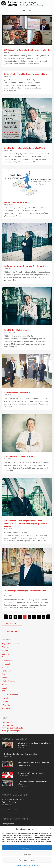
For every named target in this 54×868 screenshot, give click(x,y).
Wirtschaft (6, 708)
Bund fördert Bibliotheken (16, 330)
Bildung (5, 657)
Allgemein (6, 647)
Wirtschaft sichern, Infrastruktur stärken (32, 783)
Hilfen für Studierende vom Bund (19, 457)
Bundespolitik (7, 661)
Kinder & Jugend (9, 681)
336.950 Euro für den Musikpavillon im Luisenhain (33, 764)
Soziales (5, 688)
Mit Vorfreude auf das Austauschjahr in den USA (34, 744)
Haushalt (5, 678)
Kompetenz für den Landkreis (30, 773)
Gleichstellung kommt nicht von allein (21, 754)
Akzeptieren (27, 848)
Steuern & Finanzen (10, 695)
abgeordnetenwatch (10, 644)
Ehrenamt (6, 664)
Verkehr (5, 701)
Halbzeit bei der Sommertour (17, 393)
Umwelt (5, 698)
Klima (4, 684)
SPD (4, 691)
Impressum (36, 865)
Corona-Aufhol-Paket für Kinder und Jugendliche (26, 74)
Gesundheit (6, 674)
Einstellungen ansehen (27, 860)
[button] (51, 829)
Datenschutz (19, 865)
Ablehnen (27, 854)
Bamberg (6, 650)
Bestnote (5, 654)
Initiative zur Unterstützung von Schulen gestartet (26, 266)
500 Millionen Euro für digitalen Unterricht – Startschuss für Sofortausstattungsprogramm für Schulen (25, 524)
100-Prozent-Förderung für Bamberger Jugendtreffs (27, 50)
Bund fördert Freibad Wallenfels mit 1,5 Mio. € (24, 148)
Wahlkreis (6, 705)
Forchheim (6, 667)
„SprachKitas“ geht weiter (16, 202)
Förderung (6, 671)
